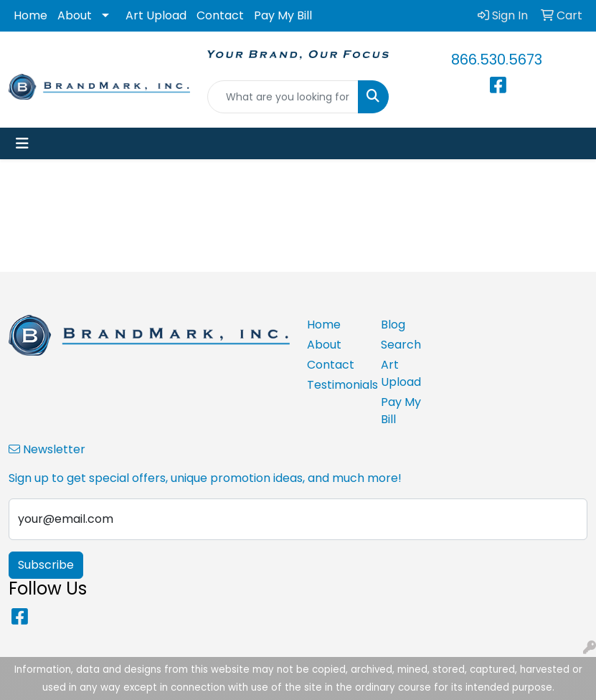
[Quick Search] (283, 97)
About (75, 15)
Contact (220, 15)
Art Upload (156, 15)
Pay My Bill (283, 15)
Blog (393, 325)
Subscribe (46, 565)
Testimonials (336, 385)
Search (401, 345)
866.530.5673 (497, 60)
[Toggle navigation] (22, 143)
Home (30, 15)
